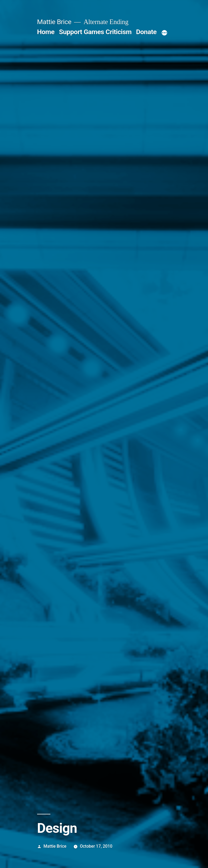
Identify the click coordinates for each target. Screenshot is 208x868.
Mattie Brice (54, 22)
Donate (146, 32)
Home (46, 32)
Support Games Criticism (95, 32)
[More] (164, 33)
